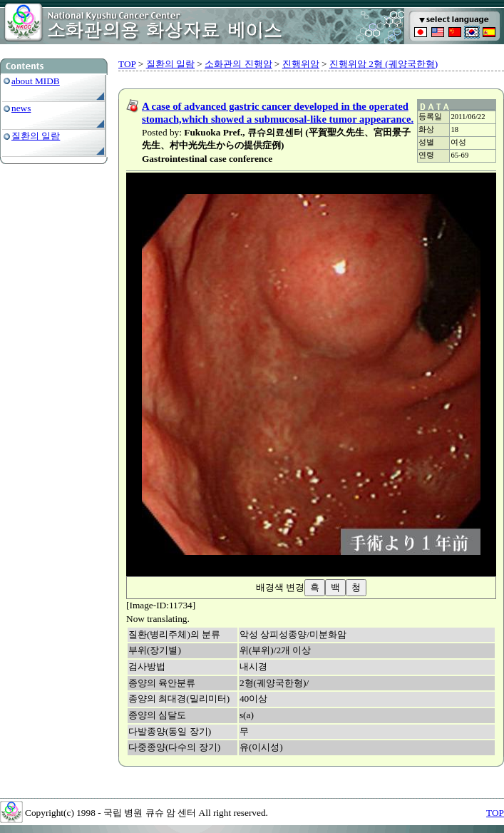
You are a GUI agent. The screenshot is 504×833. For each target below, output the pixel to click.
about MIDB (36, 81)
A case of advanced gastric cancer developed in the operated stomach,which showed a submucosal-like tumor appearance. (278, 113)
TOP (127, 64)
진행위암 (301, 64)
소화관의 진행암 (238, 64)
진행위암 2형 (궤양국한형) (384, 64)
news (21, 108)
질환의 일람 (36, 136)
